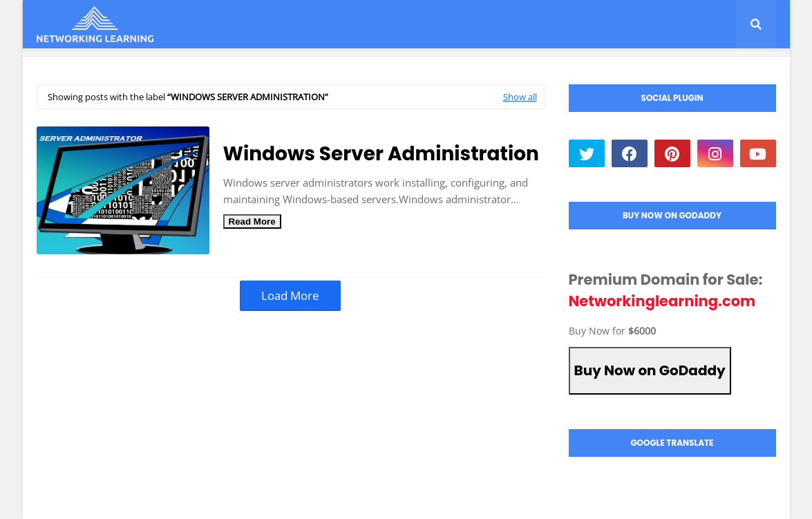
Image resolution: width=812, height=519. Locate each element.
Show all (520, 97)
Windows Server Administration (381, 154)
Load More (290, 295)
